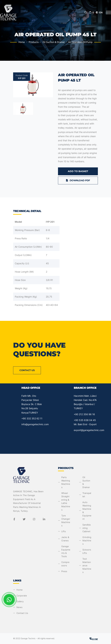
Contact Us (27, 370)
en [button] (99, 12)
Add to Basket (78, 171)
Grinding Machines (87, 540)
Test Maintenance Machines (87, 565)
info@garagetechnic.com (35, 424)
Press (64, 571)
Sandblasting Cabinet (86, 528)
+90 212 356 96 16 (84, 414)
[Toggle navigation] (108, 12)
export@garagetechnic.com (89, 430)
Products (34, 42)
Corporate (22, 596)
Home (22, 42)
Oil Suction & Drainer (54, 42)
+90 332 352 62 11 (32, 418)
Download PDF (78, 180)
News (19, 607)
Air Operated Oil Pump (80, 42)
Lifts (64, 531)
